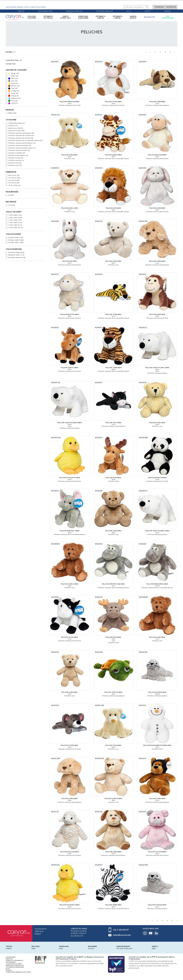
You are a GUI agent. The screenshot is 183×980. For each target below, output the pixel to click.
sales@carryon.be (122, 935)
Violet (13, 103)
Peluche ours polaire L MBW (157, 368)
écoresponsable (168, 17)
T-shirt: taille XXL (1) (16, 227)
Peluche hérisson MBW (70, 102)
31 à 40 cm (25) (14, 183)
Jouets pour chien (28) (16, 130)
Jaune (13, 83)
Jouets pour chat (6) (16, 128)
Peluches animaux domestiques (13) (22, 143)
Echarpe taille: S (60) (16, 242)
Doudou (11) (13, 125)
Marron (14, 86)
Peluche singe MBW (157, 314)
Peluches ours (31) (15, 165)
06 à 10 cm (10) (14, 175)
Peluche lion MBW (113, 208)
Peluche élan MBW (113, 478)
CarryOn (21, 11)
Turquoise (15, 98)
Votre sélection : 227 (14, 60)
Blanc (13, 76)
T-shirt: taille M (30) (15, 218)
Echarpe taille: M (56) (16, 240)
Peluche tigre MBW (113, 314)
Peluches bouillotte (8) (17, 153)
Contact (147, 11)
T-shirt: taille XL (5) (15, 223)
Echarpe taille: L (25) (16, 237)
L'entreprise (11, 957)
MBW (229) (12, 113)
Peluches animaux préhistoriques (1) (22, 148)
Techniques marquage (105, 11)
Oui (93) (11, 195)
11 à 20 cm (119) (14, 178)
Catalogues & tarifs (45, 11)
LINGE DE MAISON (133, 17)
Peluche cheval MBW (70, 368)
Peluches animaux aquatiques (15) (21, 133)
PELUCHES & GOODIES (32, 17)
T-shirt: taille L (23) (15, 215)
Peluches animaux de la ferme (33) (21, 135)
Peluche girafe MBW (113, 155)
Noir (13, 88)
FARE (61, 948)
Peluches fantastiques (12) (18, 155)
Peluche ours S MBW (70, 584)
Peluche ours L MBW (70, 208)
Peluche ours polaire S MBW (157, 531)
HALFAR (91, 948)
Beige (14, 73)
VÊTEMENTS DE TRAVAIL (48, 17)
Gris (13, 81)
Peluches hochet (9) (16, 158)
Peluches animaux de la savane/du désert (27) (25, 140)
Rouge (13, 96)
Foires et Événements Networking (14, 961)
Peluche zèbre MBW (113, 905)
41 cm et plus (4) (14, 185)
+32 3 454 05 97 (121, 930)
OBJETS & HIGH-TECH (65, 17)
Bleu (13, 78)
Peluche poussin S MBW (70, 905)
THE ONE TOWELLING (124, 948)
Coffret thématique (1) (16, 123)
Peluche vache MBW (113, 102)
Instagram (145, 933)
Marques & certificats (74, 11)
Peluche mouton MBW (157, 155)
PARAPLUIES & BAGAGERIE (83, 17)
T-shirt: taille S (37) (15, 220)
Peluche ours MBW (70, 155)
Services (9, 959)
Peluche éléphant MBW (70, 531)
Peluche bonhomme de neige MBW (157, 745)
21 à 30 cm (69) (14, 180)
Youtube (151, 933)
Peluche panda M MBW (157, 478)
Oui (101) (12, 205)
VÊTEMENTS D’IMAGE (100, 17)
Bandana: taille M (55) (16, 252)
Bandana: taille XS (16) (17, 257)
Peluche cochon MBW (157, 852)
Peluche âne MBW (70, 261)
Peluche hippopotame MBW (113, 584)
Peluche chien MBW (157, 102)
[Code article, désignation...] (136, 7)
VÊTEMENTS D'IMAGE (117, 17)
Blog (8, 969)
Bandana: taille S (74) (16, 255)
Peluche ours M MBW (113, 798)
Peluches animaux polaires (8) (20, 145)
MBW (33, 948)
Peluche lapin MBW (157, 208)
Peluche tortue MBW (113, 692)
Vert (13, 101)
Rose (13, 93)
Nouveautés (149, 17)
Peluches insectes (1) (16, 160)
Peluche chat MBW (113, 423)
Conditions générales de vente (18, 972)
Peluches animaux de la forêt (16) (21, 138)
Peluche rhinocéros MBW (157, 584)
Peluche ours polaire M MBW (70, 423)
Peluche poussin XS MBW (70, 478)
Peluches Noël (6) (15, 163)
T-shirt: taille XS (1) (15, 225)
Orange (14, 91)
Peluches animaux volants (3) (19, 150)
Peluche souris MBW (70, 745)
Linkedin (156, 933)
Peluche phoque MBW (157, 692)
